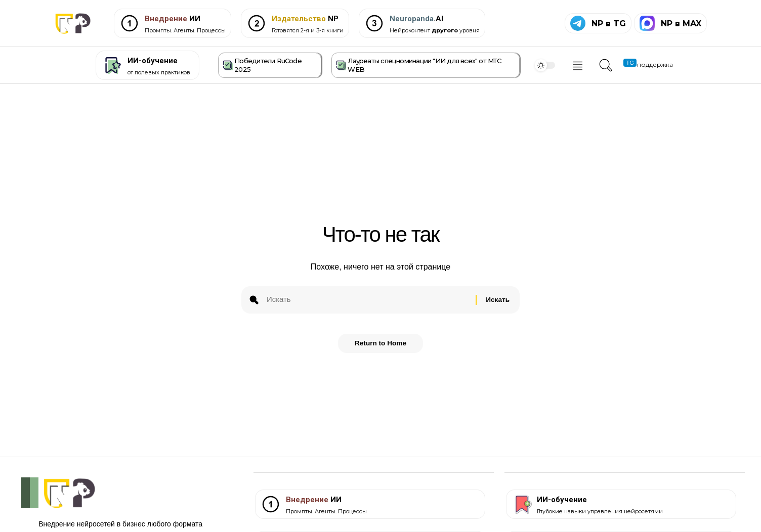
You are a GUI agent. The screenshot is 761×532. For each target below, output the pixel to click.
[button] (604, 65)
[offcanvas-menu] (578, 66)
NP (305, 19)
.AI (416, 19)
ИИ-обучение (153, 61)
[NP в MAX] (647, 23)
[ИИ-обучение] (111, 65)
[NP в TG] (578, 23)
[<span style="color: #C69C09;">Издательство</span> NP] (257, 23)
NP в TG (609, 24)
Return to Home (381, 347)
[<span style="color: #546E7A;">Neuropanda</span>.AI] (374, 23)
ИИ (173, 19)
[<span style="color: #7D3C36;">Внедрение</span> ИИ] (130, 23)
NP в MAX (681, 24)
